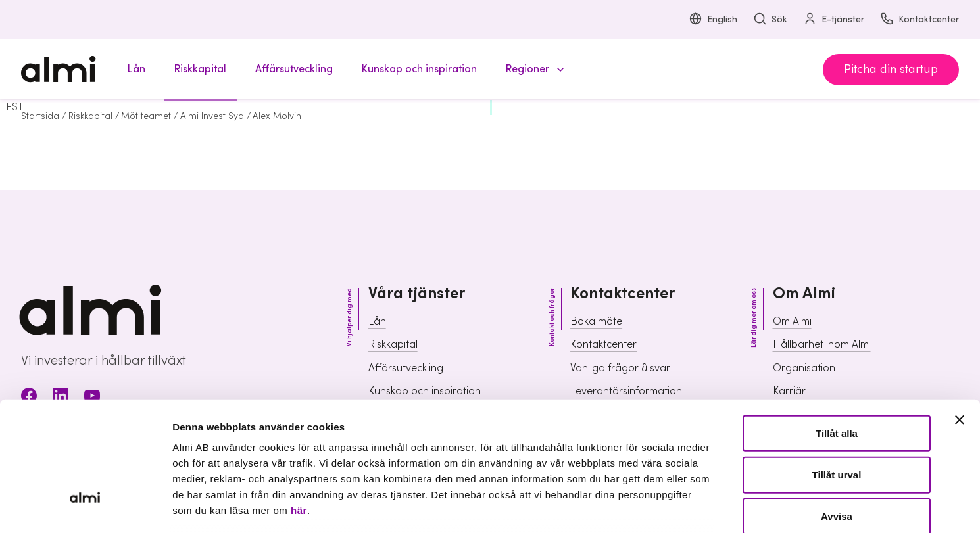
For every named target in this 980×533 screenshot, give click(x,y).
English (713, 20)
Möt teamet (146, 116)
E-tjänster (834, 20)
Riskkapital (90, 116)
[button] (533, 69)
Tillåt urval (837, 373)
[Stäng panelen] (960, 318)
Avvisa (837, 414)
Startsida (40, 116)
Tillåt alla (837, 332)
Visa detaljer (714, 507)
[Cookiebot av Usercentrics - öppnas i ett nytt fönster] (85, 507)
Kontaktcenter (919, 20)
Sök (770, 20)
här (299, 408)
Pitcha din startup (891, 69)
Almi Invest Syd (212, 116)
